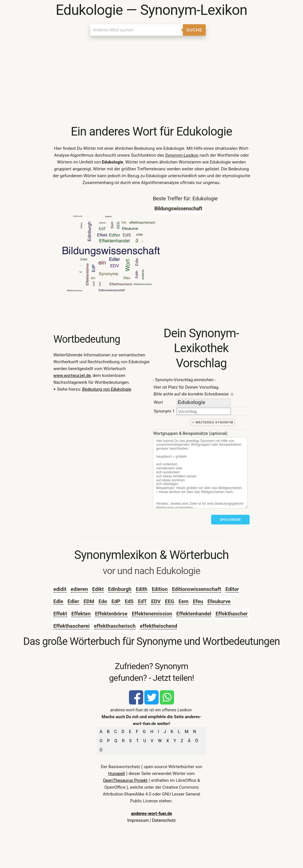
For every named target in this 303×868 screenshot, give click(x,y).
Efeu (198, 601)
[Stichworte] (200, 473)
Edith (142, 589)
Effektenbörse (111, 614)
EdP (116, 601)
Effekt (60, 614)
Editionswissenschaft (197, 589)
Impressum (138, 820)
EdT (142, 601)
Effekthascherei (71, 626)
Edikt (98, 589)
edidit (60, 589)
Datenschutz (164, 820)
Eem (184, 601)
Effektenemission (152, 614)
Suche (194, 30)
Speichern (230, 520)
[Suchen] (137, 30)
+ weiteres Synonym (213, 422)
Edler (73, 601)
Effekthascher (232, 614)
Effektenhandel (194, 614)
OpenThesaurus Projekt (125, 780)
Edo (103, 601)
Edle (58, 601)
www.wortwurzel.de (72, 376)
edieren (79, 589)
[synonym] (204, 411)
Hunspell (117, 774)
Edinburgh (120, 589)
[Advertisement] (151, 81)
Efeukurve (219, 601)
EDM (89, 601)
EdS (129, 601)
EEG (170, 601)
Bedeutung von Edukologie (107, 389)
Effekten (81, 614)
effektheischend (158, 626)
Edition (160, 589)
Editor (232, 589)
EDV (156, 601)
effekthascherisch (115, 626)
